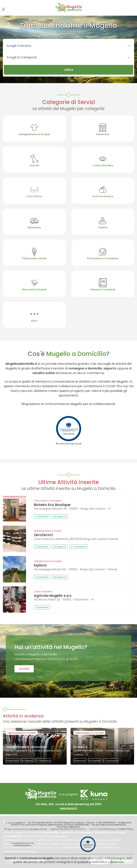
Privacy (111, 829)
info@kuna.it (125, 823)
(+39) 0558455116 (106, 823)
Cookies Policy (125, 829)
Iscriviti (24, 669)
